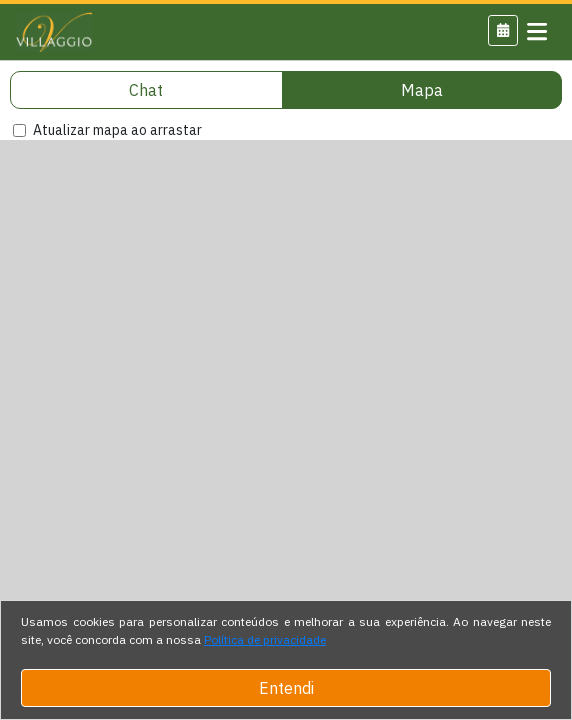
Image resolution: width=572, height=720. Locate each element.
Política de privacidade (265, 639)
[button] (503, 30)
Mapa (422, 90)
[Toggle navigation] (537, 32)
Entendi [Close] (286, 688)
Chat (146, 90)
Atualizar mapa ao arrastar (117, 130)
